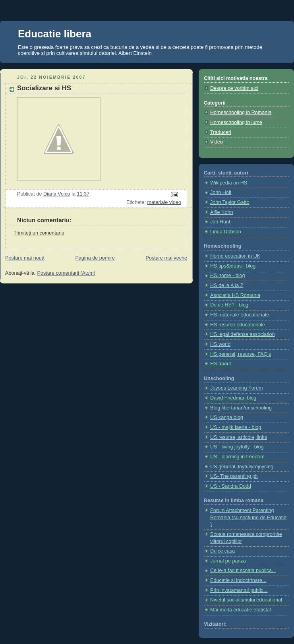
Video (217, 142)
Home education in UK (235, 256)
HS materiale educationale (240, 315)
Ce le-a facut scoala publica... (243, 570)
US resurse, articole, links (239, 437)
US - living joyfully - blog (237, 447)
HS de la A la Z (227, 285)
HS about (221, 364)
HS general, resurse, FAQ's (241, 354)
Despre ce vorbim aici (234, 88)
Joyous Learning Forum (236, 388)
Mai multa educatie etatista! (241, 610)
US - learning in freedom (237, 457)
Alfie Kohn (221, 212)
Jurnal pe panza (228, 561)
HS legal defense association (243, 334)
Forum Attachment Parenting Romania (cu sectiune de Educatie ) (248, 517)
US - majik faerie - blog (236, 427)
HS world (220, 344)
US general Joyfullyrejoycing (242, 467)
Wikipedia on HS (229, 183)
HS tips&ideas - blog (233, 266)
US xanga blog (227, 417)
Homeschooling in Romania (241, 113)
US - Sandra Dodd (231, 486)
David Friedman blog (233, 398)
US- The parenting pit (234, 476)
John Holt (221, 192)
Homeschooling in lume (236, 122)
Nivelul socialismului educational (246, 600)
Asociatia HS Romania (235, 295)
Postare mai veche (166, 258)
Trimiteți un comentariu (39, 233)
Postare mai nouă (25, 258)
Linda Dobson (226, 232)
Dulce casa (222, 551)
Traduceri (221, 132)
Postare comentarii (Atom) (66, 273)
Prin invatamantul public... (239, 590)
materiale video (164, 202)
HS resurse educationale (238, 325)
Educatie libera (55, 34)
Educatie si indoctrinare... (238, 580)
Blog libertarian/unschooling (241, 408)
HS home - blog (228, 275)
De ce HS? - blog (229, 305)
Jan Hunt (220, 222)
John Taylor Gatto (230, 202)
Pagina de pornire (95, 258)
